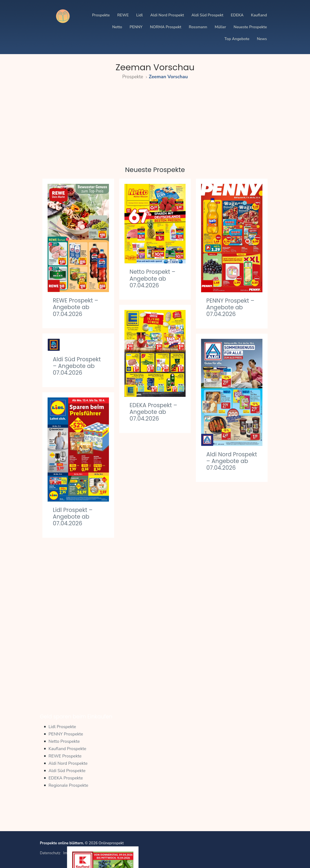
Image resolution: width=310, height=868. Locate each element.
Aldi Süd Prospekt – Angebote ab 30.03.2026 (230, 675)
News (262, 39)
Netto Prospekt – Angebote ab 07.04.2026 (153, 278)
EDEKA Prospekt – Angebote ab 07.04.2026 (153, 412)
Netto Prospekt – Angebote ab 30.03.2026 (153, 685)
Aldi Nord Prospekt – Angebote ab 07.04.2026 (232, 461)
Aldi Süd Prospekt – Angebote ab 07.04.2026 (77, 366)
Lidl (139, 15)
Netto (117, 27)
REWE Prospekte (65, 756)
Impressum (72, 853)
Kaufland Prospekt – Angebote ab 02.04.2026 (155, 558)
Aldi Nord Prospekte (68, 763)
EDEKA (237, 15)
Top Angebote (237, 39)
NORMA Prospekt (166, 27)
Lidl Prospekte (62, 727)
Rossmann (198, 27)
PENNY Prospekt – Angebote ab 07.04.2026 (230, 307)
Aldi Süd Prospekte (67, 771)
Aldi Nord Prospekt (167, 15)
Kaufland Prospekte (67, 749)
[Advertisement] (155, 120)
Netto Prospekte (64, 741)
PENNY (136, 27)
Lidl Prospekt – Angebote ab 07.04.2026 (73, 517)
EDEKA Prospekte (66, 778)
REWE (123, 15)
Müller (220, 27)
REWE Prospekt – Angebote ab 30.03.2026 (229, 616)
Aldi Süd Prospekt (207, 15)
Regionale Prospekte (68, 785)
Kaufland (259, 15)
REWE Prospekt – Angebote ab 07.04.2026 (75, 307)
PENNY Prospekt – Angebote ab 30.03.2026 (77, 672)
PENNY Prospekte (66, 734)
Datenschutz (50, 853)
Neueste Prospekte (250, 27)
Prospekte (101, 15)
